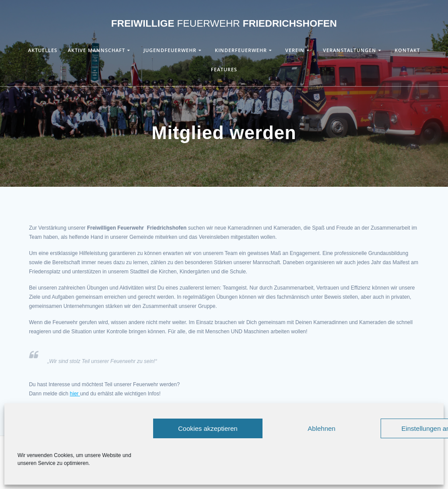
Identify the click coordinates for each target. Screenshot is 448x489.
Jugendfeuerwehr (170, 50)
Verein (295, 50)
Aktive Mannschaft (96, 50)
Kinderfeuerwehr (241, 50)
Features (224, 69)
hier (75, 394)
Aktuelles (43, 50)
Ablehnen (321, 428)
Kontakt (407, 50)
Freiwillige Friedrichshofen (224, 24)
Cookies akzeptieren (208, 428)
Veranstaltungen (350, 50)
